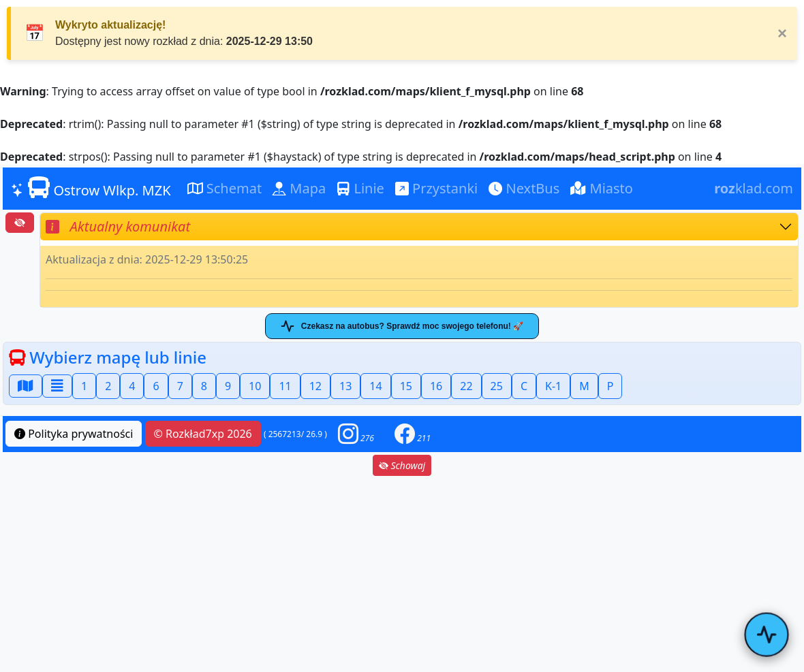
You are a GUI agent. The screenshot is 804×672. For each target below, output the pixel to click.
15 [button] (406, 386)
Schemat (225, 188)
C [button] (524, 386)
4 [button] (132, 386)
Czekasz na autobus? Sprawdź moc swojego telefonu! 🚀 (402, 326)
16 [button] (436, 386)
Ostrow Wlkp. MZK (91, 188)
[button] (356, 434)
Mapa (299, 188)
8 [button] (204, 386)
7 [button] (180, 386)
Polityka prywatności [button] (74, 434)
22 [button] (466, 386)
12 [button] (315, 386)
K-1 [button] (553, 386)
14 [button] (375, 386)
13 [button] (345, 386)
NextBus (524, 188)
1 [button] (84, 386)
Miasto (602, 188)
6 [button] (156, 386)
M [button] (584, 386)
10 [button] (255, 386)
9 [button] (228, 386)
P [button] (610, 386)
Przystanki (436, 188)
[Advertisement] (402, 574)
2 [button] (108, 386)
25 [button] (497, 386)
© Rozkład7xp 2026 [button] (203, 434)
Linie (360, 188)
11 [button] (285, 386)
